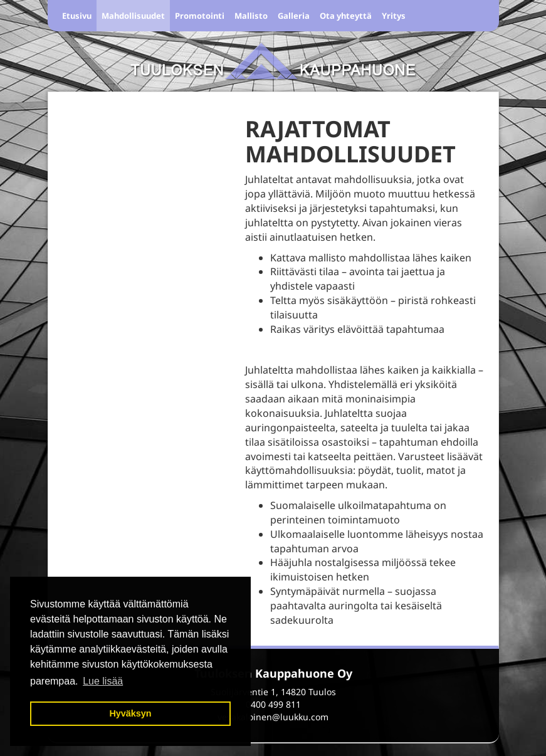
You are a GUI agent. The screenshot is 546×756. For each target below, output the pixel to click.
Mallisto (251, 16)
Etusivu (77, 16)
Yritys (394, 16)
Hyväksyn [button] (130, 713)
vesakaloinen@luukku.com (273, 717)
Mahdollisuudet (133, 16)
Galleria (294, 16)
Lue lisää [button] (103, 681)
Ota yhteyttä (346, 16)
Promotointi (200, 16)
